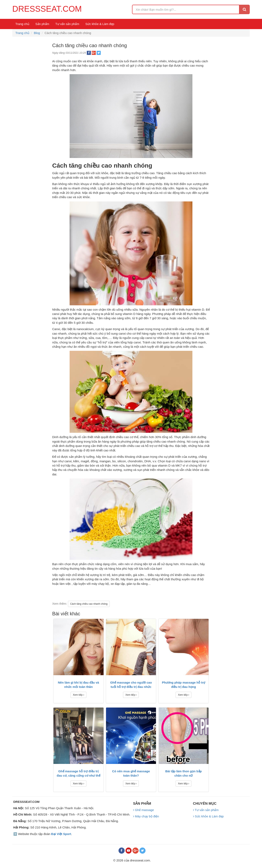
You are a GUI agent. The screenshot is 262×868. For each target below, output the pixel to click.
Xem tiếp (78, 695)
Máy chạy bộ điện (146, 816)
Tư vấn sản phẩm (67, 24)
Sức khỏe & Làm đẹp (100, 24)
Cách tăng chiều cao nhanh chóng (89, 604)
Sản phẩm (42, 24)
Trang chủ (22, 24)
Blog (37, 33)
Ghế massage (143, 810)
